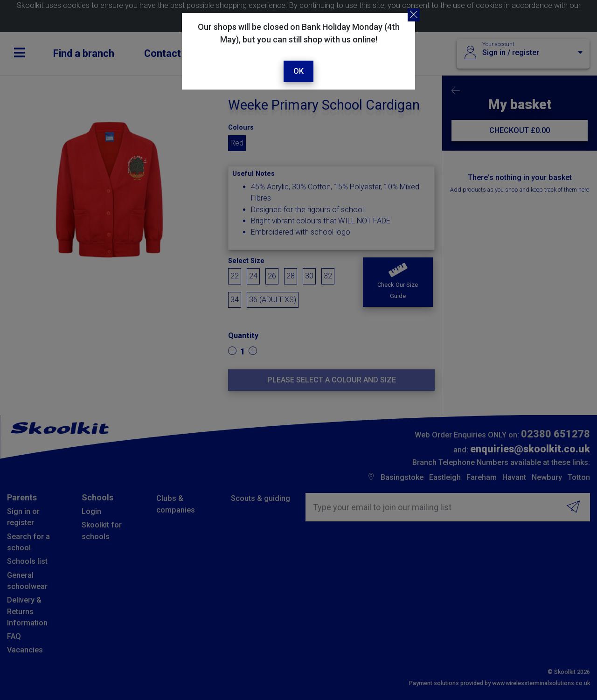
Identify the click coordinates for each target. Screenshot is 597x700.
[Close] (414, 15)
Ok (298, 71)
